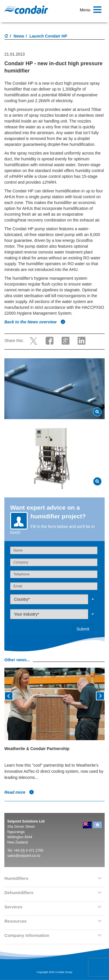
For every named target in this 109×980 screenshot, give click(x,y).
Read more (19, 792)
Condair (26, 10)
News (19, 36)
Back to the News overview (35, 322)
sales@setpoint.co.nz (24, 856)
